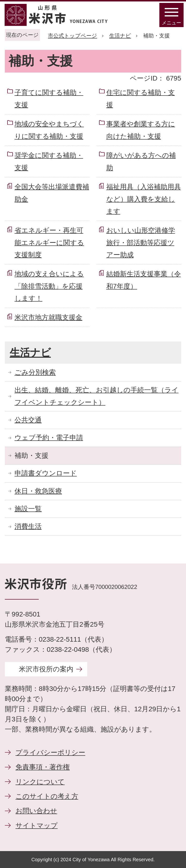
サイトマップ (37, 826)
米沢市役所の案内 (46, 669)
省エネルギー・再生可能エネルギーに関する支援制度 (49, 243)
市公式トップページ (73, 36)
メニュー (171, 23)
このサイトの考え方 (47, 796)
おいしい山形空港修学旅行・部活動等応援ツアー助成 (141, 243)
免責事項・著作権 (43, 767)
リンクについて (40, 782)
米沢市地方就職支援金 (48, 317)
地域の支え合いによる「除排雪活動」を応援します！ (49, 286)
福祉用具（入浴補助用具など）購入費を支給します (144, 199)
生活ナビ (120, 36)
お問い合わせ (36, 811)
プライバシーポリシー (50, 753)
